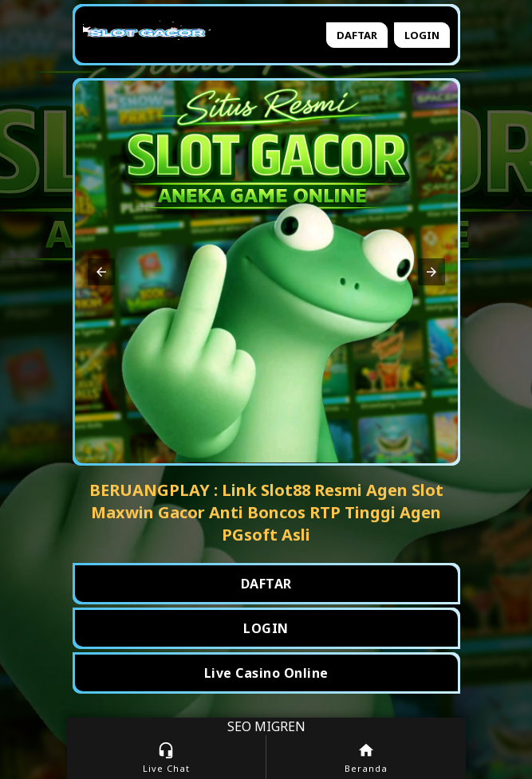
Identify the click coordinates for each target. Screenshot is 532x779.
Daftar (357, 35)
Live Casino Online (266, 673)
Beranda (366, 758)
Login (422, 35)
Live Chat (166, 758)
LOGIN (266, 628)
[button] (101, 272)
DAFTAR (266, 584)
